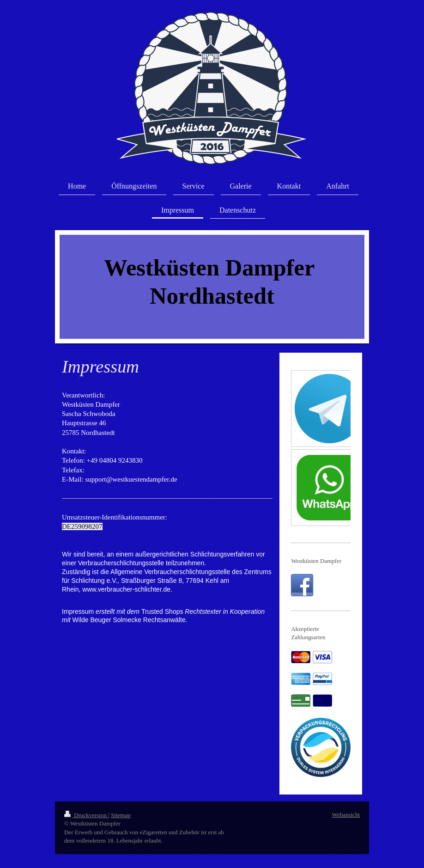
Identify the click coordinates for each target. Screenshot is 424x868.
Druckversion (86, 815)
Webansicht (346, 815)
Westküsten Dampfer (316, 561)
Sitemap (121, 815)
